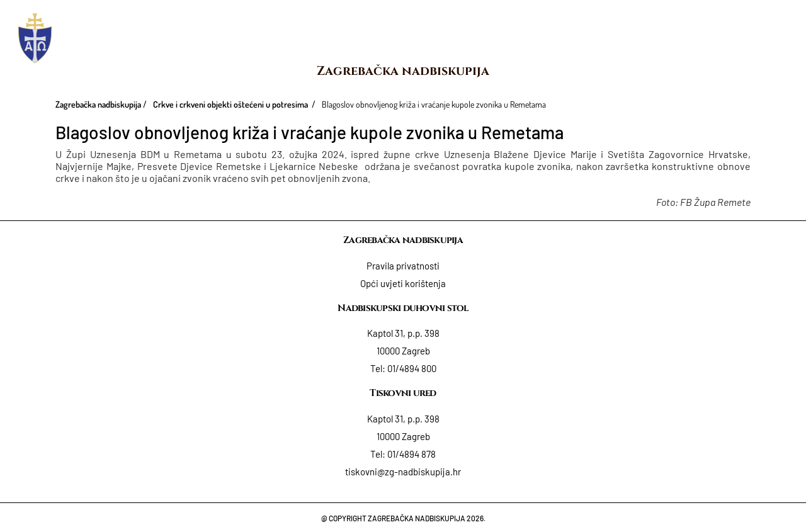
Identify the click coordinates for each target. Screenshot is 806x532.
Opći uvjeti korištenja (403, 283)
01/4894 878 (412, 454)
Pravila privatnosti (403, 266)
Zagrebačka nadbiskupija (403, 71)
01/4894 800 (412, 368)
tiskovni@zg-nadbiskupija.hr (403, 472)
